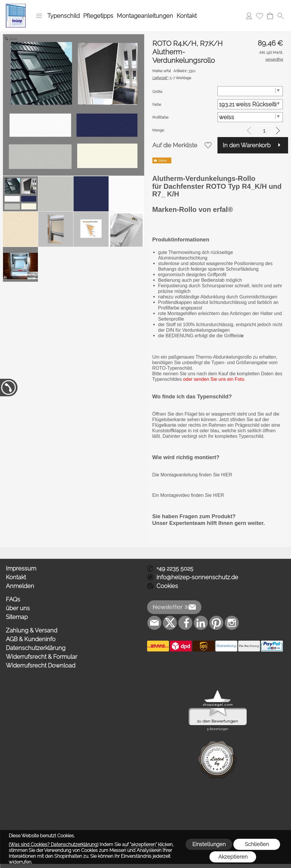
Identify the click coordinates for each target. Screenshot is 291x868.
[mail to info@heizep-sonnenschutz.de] (154, 623)
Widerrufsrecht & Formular (42, 657)
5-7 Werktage (172, 78)
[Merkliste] (259, 16)
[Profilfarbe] (250, 117)
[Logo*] (16, 6)
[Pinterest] (216, 623)
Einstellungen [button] (209, 844)
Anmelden (20, 586)
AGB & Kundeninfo (31, 639)
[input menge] (264, 130)
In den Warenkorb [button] (247, 145)
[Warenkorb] (270, 16)
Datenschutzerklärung (36, 648)
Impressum (21, 568)
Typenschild (63, 16)
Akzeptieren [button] (233, 857)
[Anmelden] (249, 16)
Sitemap (17, 617)
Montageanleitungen (145, 16)
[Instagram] (232, 623)
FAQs (13, 599)
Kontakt (187, 16)
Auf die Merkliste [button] (175, 145)
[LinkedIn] (201, 623)
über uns (18, 608)
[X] (170, 623)
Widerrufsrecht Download (41, 665)
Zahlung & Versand (32, 630)
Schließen (257, 844)
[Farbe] (250, 104)
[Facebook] (185, 623)
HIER (226, 475)
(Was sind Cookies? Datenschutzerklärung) (54, 844)
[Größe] (250, 91)
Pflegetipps (98, 16)
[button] (39, 16)
